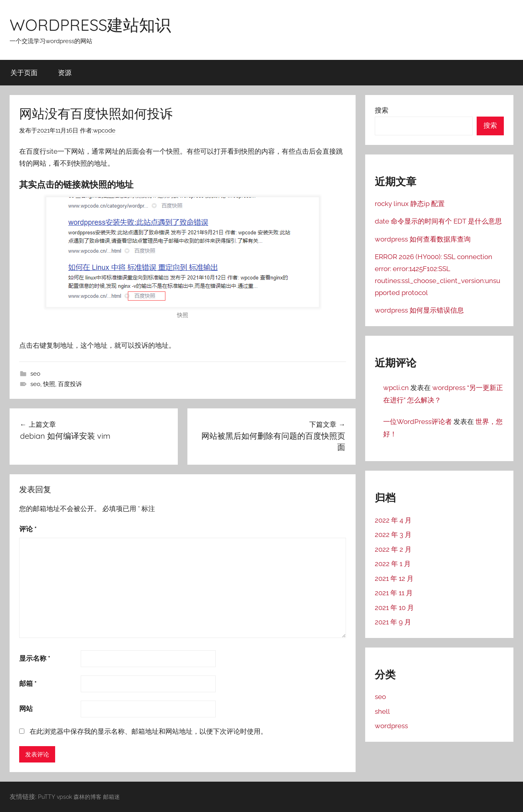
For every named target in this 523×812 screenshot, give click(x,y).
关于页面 (24, 72)
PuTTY (47, 797)
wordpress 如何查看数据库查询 (423, 239)
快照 (49, 384)
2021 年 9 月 (393, 622)
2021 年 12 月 (394, 578)
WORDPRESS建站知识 (90, 25)
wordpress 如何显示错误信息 (419, 310)
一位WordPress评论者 (418, 422)
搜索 (382, 110)
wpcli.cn (396, 388)
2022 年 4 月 (393, 520)
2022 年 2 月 (393, 549)
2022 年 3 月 (393, 535)
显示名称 (35, 658)
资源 (65, 72)
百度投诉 (70, 384)
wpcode (104, 131)
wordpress (391, 726)
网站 (26, 709)
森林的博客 (87, 797)
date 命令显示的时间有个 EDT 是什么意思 (438, 221)
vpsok (64, 797)
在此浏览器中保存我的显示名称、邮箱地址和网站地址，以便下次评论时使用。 (148, 731)
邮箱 (28, 683)
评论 (28, 529)
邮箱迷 (111, 797)
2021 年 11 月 (394, 593)
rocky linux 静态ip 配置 (410, 204)
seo (35, 374)
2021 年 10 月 (394, 608)
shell (382, 711)
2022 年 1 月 (393, 564)
